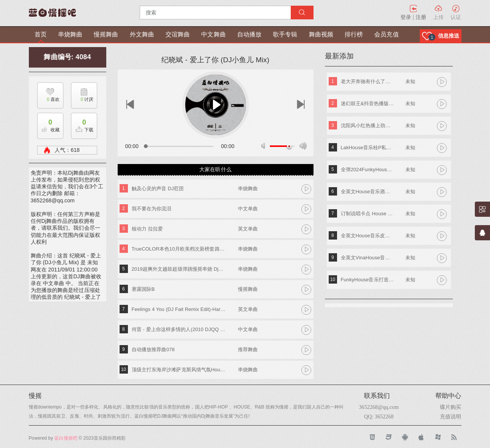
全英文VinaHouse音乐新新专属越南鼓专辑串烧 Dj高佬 (368, 258)
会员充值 (386, 34)
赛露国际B (143, 289)
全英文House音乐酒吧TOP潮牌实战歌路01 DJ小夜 (368, 192)
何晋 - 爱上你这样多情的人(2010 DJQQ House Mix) (179, 329)
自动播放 (249, 34)
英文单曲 (248, 229)
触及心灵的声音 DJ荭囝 (158, 189)
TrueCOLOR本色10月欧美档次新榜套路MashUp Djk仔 (179, 249)
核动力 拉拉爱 (147, 229)
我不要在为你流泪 (152, 209)
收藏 (49, 124)
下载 (82, 124)
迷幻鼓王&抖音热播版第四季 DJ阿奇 (368, 103)
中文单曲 (248, 209)
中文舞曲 (213, 34)
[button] (441, 36)
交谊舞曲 (178, 34)
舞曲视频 (321, 34)
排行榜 (354, 34)
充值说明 (451, 416)
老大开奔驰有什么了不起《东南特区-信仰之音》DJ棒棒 (368, 81)
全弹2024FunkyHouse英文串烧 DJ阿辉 (368, 170)
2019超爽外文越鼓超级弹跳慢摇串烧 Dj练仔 (179, 269)
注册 (421, 17)
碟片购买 (451, 407)
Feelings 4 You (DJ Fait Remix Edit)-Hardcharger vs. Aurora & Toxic (179, 309)
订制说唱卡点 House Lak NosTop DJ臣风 (368, 214)
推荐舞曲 (248, 349)
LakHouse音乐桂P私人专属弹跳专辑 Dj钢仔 (368, 147)
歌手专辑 (285, 34)
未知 (410, 81)
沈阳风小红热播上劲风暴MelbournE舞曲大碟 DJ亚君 (368, 125)
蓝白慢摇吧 (66, 438)
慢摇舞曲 (106, 34)
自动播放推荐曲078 (153, 349)
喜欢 (48, 99)
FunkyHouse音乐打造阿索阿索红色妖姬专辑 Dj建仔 (368, 280)
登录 (406, 17)
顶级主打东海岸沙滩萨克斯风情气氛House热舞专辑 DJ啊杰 (179, 370)
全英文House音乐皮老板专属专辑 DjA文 (368, 236)
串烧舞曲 (70, 34)
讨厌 (82, 99)
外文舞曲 (142, 34)
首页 (41, 34)
